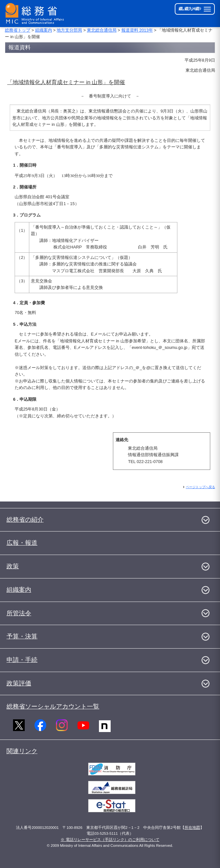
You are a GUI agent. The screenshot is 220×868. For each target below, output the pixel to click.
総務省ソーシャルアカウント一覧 (53, 706)
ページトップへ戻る (200, 487)
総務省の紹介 (25, 520)
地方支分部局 (69, 30)
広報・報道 (22, 543)
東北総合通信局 (102, 30)
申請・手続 (22, 660)
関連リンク (22, 751)
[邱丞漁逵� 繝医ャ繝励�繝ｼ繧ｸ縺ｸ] (36, 14)
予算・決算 (22, 636)
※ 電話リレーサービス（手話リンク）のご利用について (110, 840)
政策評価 (19, 683)
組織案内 (44, 30)
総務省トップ (18, 30)
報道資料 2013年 (137, 30)
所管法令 (19, 613)
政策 (13, 566)
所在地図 (192, 828)
